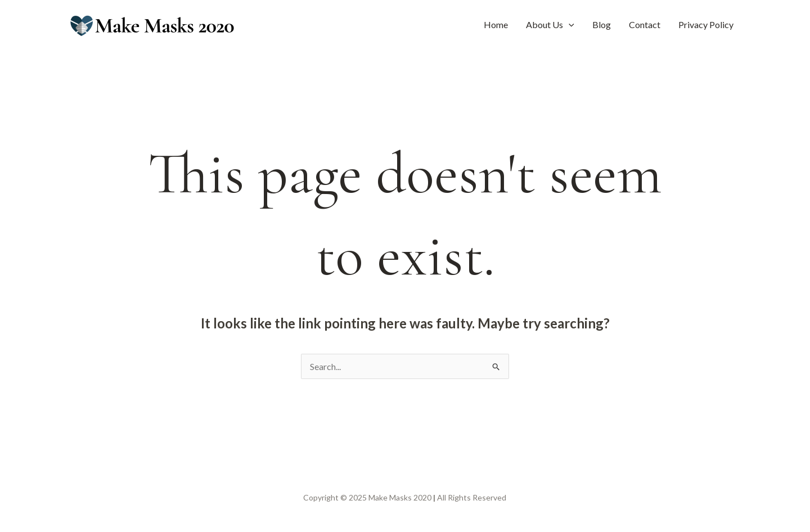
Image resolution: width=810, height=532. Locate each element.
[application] (569, 25)
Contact (645, 24)
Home (496, 24)
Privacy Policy (706, 24)
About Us (550, 25)
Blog (602, 24)
